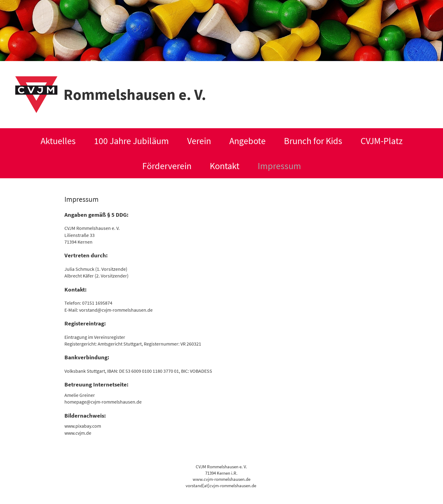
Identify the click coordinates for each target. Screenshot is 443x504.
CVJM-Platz (382, 141)
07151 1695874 (97, 303)
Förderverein (167, 166)
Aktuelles (58, 141)
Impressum (279, 166)
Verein (199, 141)
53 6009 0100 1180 (144, 371)
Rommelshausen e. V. (135, 95)
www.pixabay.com (83, 426)
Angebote (247, 141)
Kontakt (225, 166)
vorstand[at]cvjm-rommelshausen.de (221, 486)
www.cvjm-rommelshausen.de (221, 479)
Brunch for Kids (313, 141)
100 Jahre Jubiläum (131, 141)
